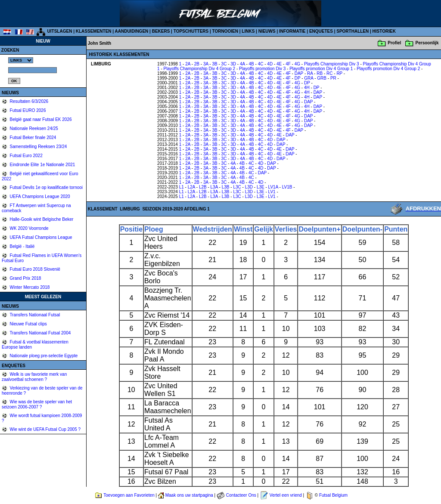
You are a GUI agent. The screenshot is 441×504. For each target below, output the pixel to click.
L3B (226, 187)
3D (233, 64)
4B (252, 64)
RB (320, 73)
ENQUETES (321, 31)
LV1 (272, 192)
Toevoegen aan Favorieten (129, 495)
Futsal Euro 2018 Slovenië (34, 269)
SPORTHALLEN (352, 31)
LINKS (248, 31)
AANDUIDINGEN (132, 31)
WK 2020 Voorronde (29, 228)
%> (21, 60)
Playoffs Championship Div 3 (332, 64)
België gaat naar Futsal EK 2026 (40, 119)
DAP (299, 73)
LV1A (273, 187)
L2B (203, 187)
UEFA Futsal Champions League (40, 237)
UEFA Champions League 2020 (39, 196)
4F (288, 64)
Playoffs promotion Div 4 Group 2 (388, 69)
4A (242, 64)
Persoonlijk (427, 43)
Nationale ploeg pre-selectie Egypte (43, 356)
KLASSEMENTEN (94, 31)
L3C (237, 187)
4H (307, 88)
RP (339, 73)
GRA (309, 78)
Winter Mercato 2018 (29, 287)
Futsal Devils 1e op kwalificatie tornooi (46, 187)
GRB (322, 78)
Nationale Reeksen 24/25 (33, 128)
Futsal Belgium (333, 495)
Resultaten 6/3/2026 (28, 101)
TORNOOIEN (225, 31)
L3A (214, 187)
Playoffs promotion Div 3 (262, 69)
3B (214, 64)
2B (197, 64)
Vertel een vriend (286, 495)
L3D (249, 187)
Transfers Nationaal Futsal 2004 (40, 333)
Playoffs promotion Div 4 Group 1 (321, 69)
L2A (191, 187)
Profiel (394, 43)
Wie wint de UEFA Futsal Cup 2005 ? (45, 429)
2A (188, 64)
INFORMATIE (292, 31)
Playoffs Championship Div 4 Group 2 (200, 69)
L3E (261, 187)
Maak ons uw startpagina (189, 495)
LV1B (287, 187)
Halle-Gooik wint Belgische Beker (41, 219)
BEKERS (161, 31)
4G (297, 64)
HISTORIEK (384, 31)
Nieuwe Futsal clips (28, 324)
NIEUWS (267, 31)
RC (329, 73)
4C (261, 64)
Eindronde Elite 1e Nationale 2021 (42, 165)
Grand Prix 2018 (25, 278)
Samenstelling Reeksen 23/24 (38, 147)
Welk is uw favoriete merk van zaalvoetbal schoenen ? (34, 377)
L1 (182, 187)
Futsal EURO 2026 (27, 110)
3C (224, 64)
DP (298, 78)
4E (279, 64)
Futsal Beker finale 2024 (33, 138)
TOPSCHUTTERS (191, 31)
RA (310, 73)
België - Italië (22, 246)
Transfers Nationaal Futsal (34, 315)
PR (333, 78)
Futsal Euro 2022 (26, 156)
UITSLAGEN (60, 31)
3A (206, 64)
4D (270, 64)
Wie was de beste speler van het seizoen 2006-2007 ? (37, 404)
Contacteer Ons (241, 495)
